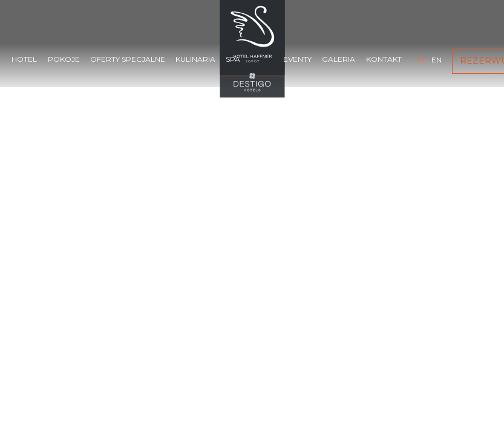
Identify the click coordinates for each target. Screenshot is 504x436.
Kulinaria (195, 59)
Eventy (297, 59)
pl (422, 60)
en (437, 60)
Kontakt (384, 59)
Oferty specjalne (128, 59)
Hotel (24, 59)
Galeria (339, 59)
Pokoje (64, 59)
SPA (233, 59)
